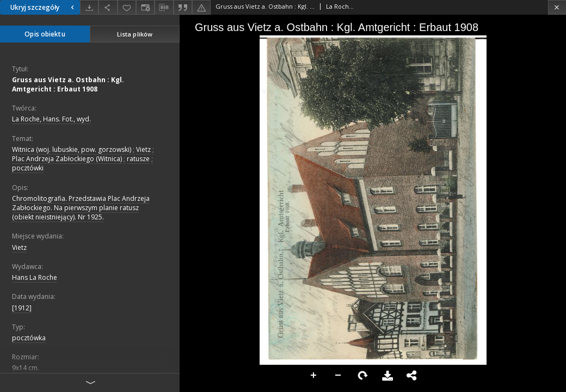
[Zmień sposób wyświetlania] (145, 7)
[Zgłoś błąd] (201, 7)
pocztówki (28, 168)
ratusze (138, 159)
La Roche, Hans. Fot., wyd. (51, 119)
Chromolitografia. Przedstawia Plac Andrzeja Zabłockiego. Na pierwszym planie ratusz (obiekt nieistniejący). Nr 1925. (81, 208)
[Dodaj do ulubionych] (127, 7)
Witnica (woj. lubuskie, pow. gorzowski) (72, 149)
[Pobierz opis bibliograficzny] (164, 8)
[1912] (22, 308)
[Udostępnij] (108, 7)
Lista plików (135, 34)
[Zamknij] (557, 7)
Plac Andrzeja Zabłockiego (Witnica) (67, 159)
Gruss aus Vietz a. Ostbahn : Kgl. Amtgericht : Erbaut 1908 (68, 84)
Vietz (143, 149)
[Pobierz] (89, 7)
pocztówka (29, 338)
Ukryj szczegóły (44, 7)
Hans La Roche (35, 277)
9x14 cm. (26, 368)
